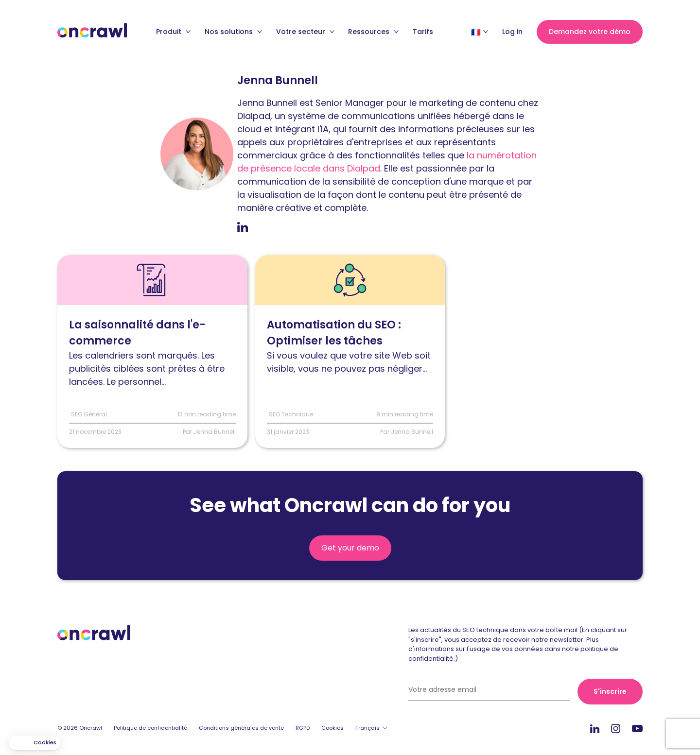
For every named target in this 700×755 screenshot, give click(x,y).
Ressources (373, 32)
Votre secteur (305, 32)
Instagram (616, 728)
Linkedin (595, 729)
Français (367, 728)
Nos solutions (233, 32)
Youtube (637, 729)
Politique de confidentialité (150, 728)
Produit (173, 32)
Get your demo (350, 548)
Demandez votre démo (590, 32)
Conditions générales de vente (241, 728)
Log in (512, 32)
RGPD (303, 728)
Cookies (332, 728)
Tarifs (423, 32)
